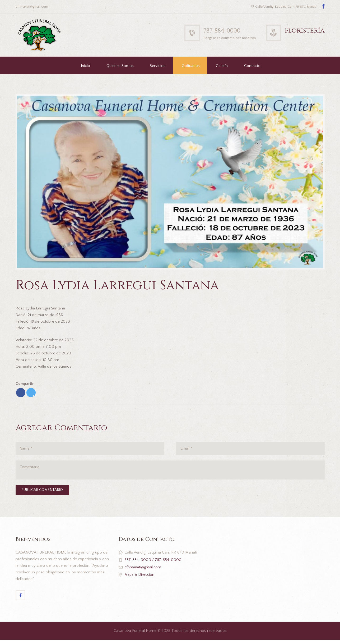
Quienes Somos (120, 66)
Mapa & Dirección (140, 577)
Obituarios (191, 66)
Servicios (158, 66)
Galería (222, 66)
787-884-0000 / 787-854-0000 (153, 563)
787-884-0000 (224, 31)
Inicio (85, 66)
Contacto (252, 66)
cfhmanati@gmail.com (144, 570)
